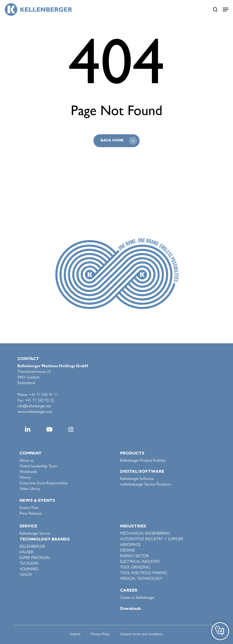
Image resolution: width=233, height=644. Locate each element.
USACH (26, 575)
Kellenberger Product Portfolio (143, 461)
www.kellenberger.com (35, 412)
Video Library (30, 489)
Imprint (75, 634)
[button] (226, 10)
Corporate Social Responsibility (43, 484)
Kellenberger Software (137, 479)
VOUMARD (29, 570)
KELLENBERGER (32, 547)
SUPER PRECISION (35, 558)
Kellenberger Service (35, 534)
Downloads (130, 609)
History (25, 478)
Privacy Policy (100, 634)
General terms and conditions (142, 634)
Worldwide (28, 472)
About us (27, 461)
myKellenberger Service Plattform (145, 485)
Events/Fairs (29, 508)
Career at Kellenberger (137, 598)
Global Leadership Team (38, 467)
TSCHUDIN (29, 564)
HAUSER (26, 553)
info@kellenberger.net (34, 407)
